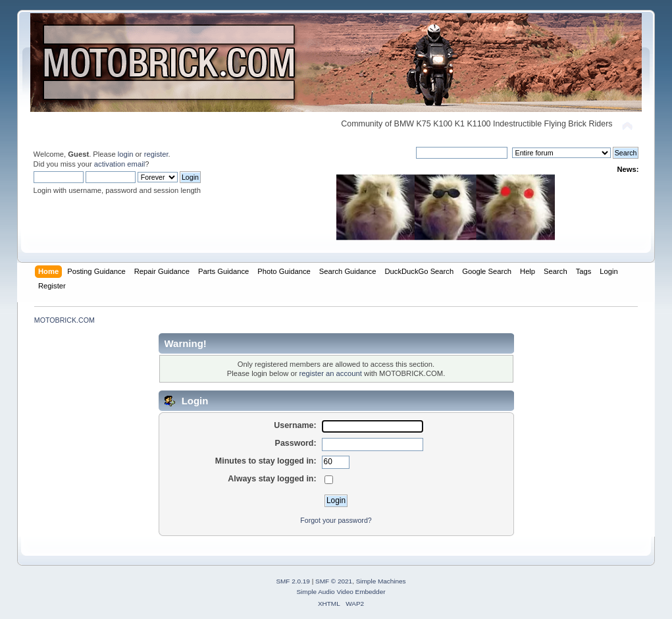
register (156, 154)
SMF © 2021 (334, 581)
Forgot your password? (336, 520)
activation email (119, 164)
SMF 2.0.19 (293, 581)
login (126, 154)
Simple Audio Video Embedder (341, 592)
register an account (331, 373)
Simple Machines (381, 581)
